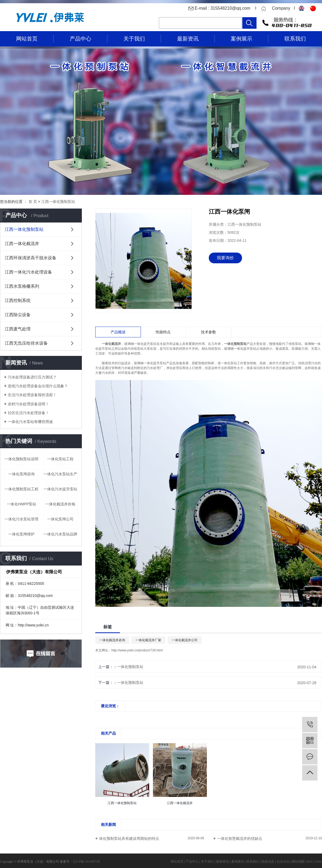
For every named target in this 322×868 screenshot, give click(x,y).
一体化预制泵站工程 (21, 489)
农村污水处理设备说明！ (28, 404)
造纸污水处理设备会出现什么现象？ (38, 386)
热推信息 (268, 862)
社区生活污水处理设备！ (28, 413)
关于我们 (134, 39)
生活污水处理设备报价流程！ (32, 395)
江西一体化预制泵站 (58, 202)
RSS (310, 862)
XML (318, 862)
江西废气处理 (18, 329)
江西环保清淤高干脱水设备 (31, 258)
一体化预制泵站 (130, 667)
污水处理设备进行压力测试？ (32, 377)
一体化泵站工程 (60, 459)
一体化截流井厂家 (148, 640)
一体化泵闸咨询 (21, 474)
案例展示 (241, 39)
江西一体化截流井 (22, 244)
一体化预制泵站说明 (21, 459)
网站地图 (298, 862)
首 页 (33, 202)
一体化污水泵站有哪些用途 (30, 422)
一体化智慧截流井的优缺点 (240, 838)
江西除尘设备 (18, 315)
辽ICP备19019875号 (87, 862)
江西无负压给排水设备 (26, 343)
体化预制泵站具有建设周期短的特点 (129, 838)
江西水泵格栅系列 (22, 286)
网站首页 (27, 39)
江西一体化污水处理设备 (28, 272)
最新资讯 (188, 39)
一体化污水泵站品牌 (60, 534)
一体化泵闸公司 (60, 519)
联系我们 (295, 39)
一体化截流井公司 (185, 640)
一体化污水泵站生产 (60, 474)
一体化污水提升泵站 (60, 489)
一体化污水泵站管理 (21, 519)
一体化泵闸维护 (21, 534)
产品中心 (80, 39)
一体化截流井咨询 (112, 640)
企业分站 (283, 862)
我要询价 (225, 258)
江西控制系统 (18, 300)
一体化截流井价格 (60, 504)
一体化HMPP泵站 (21, 504)
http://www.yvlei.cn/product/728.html (137, 650)
